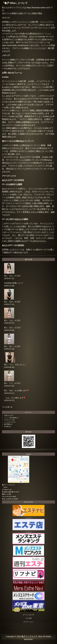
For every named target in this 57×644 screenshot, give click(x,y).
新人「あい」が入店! (12, 346)
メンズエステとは (6, 630)
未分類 (6, 426)
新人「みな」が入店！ (13, 276)
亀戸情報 (7, 424)
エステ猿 (29, 618)
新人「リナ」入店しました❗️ (16, 365)
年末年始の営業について (14, 283)
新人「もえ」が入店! (12, 320)
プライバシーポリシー (7, 625)
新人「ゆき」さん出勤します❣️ (16, 390)
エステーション (29, 622)
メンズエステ (9, 422)
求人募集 (4, 628)
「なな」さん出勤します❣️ (15, 398)
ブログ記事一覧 (7, 407)
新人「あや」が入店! (12, 302)
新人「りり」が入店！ (13, 383)
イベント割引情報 (10, 418)
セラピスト (8, 420)
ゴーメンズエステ (29, 615)
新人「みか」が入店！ (13, 328)
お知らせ (7, 415)
